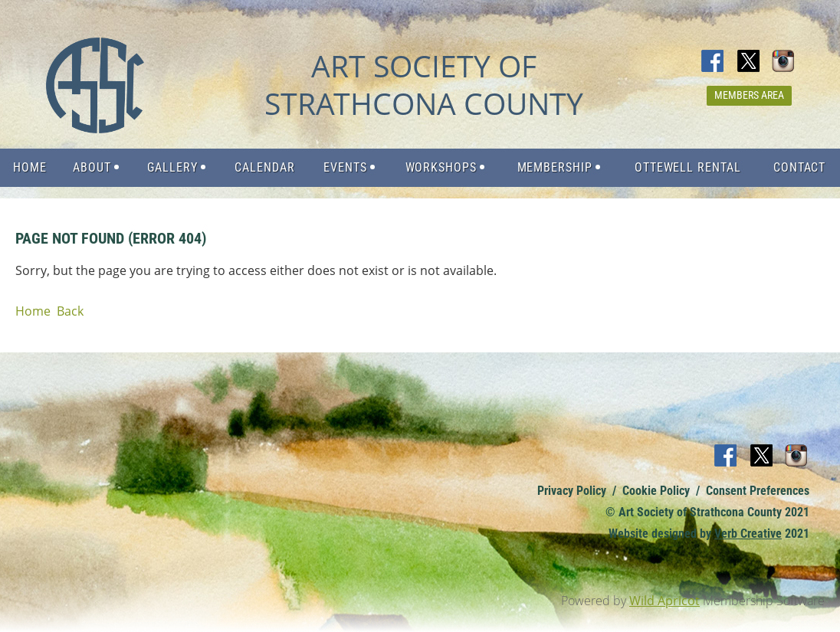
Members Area (749, 95)
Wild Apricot (664, 601)
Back (70, 311)
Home (33, 311)
